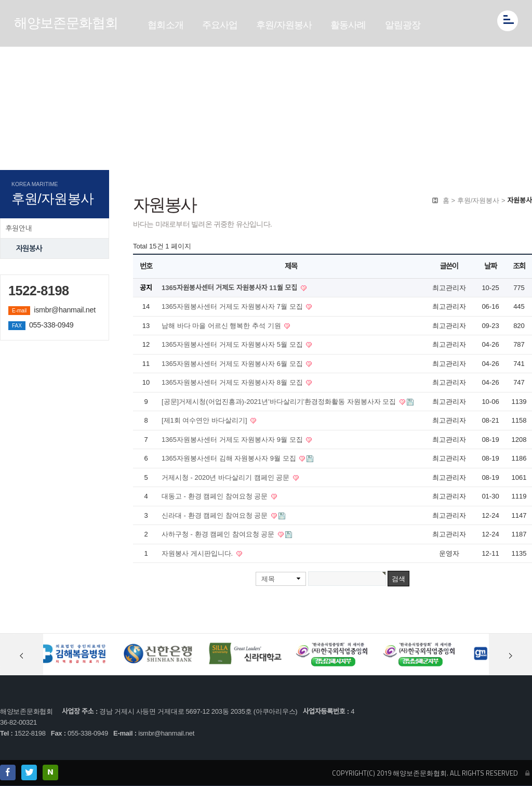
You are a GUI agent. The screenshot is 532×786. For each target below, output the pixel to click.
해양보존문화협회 (66, 23)
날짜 (490, 266)
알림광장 (403, 25)
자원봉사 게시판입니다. (198, 553)
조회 (519, 266)
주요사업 (220, 25)
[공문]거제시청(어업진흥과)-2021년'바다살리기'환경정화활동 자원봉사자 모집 (280, 402)
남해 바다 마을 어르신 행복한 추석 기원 (222, 326)
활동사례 (348, 25)
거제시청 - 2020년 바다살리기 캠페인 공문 (227, 477)
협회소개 (165, 25)
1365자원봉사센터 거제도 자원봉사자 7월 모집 (233, 306)
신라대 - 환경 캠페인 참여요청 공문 (216, 515)
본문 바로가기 (0, 0)
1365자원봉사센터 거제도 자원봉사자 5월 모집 (233, 344)
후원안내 (18, 228)
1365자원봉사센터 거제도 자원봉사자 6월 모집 (233, 364)
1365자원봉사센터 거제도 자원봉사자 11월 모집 (230, 288)
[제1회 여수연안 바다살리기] (205, 420)
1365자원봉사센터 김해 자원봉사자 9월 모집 (230, 458)
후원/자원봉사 (284, 25)
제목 (268, 579)
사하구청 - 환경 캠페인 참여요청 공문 (219, 534)
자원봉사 (29, 248)
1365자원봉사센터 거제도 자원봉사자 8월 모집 (233, 382)
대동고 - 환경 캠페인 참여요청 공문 (216, 496)
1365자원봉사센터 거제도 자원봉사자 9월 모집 (233, 440)
